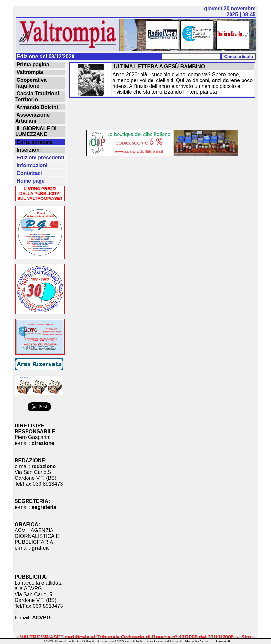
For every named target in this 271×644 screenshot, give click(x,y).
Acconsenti (223, 641)
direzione (43, 443)
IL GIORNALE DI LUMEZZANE (36, 131)
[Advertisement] (162, 114)
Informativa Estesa (196, 641)
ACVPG (41, 618)
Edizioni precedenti (40, 158)
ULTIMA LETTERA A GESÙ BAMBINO (159, 66)
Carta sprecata (34, 142)
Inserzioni (28, 150)
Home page (30, 181)
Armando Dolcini (37, 107)
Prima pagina (32, 64)
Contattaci (29, 173)
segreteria (44, 507)
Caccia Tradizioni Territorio (37, 97)
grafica (40, 548)
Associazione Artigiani (32, 118)
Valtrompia (29, 72)
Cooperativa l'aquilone (31, 83)
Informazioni (31, 165)
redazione (44, 466)
